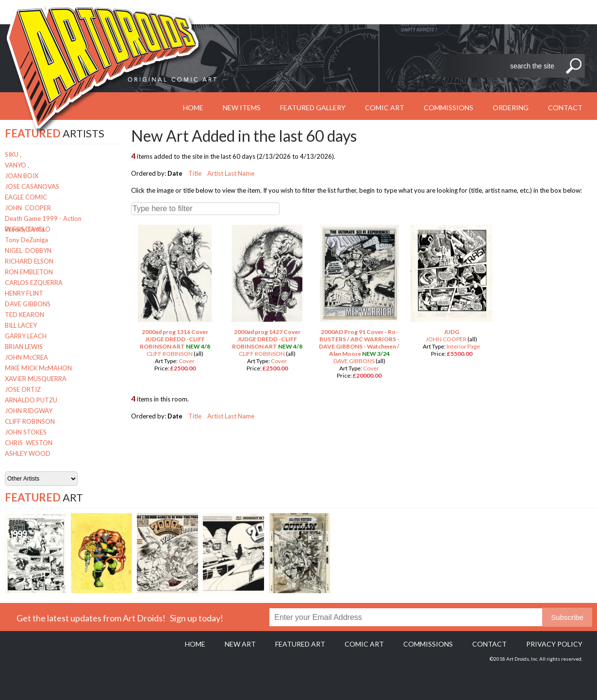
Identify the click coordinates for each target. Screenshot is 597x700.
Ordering (511, 108)
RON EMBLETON (29, 272)
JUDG (451, 332)
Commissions (448, 108)
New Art (240, 644)
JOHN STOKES (26, 432)
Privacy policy (554, 644)
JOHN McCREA (26, 357)
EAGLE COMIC (26, 197)
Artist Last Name (231, 173)
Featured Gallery (313, 108)
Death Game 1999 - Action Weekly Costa (43, 219)
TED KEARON (25, 315)
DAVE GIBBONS (28, 304)
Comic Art (385, 108)
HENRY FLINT (24, 293)
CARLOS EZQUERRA (34, 283)
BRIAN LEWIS (24, 347)
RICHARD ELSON (29, 261)
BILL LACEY (21, 325)
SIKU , (13, 154)
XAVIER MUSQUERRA (36, 379)
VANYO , (17, 165)
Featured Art (300, 644)
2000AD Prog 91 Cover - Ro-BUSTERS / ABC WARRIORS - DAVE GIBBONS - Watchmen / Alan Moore (359, 343)
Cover (187, 361)
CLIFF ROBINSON (30, 421)
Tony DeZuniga (26, 240)
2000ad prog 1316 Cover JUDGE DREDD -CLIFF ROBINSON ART (174, 339)
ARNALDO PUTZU (31, 400)
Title (195, 173)
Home (195, 644)
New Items (242, 108)
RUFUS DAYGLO (28, 229)
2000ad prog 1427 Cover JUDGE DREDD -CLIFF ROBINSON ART (266, 339)
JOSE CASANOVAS (32, 186)
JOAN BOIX (22, 176)
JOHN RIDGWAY (29, 411)
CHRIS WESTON (29, 443)
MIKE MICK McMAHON (38, 368)
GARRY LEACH (26, 336)
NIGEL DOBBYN (28, 250)
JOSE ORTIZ (23, 389)
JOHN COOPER (28, 208)
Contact (565, 108)
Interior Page (463, 346)
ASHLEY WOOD (28, 453)
